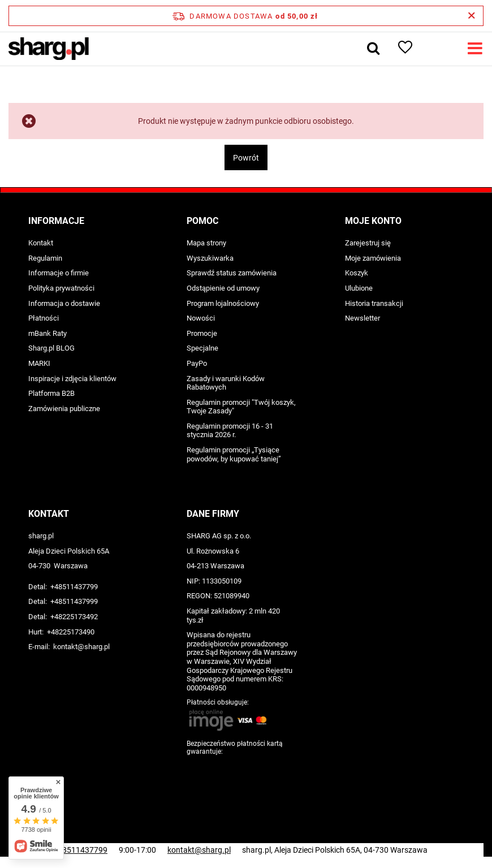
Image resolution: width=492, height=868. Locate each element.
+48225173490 (71, 632)
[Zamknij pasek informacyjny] (471, 16)
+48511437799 (74, 587)
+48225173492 (74, 617)
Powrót (246, 158)
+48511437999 (74, 601)
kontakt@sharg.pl (81, 647)
